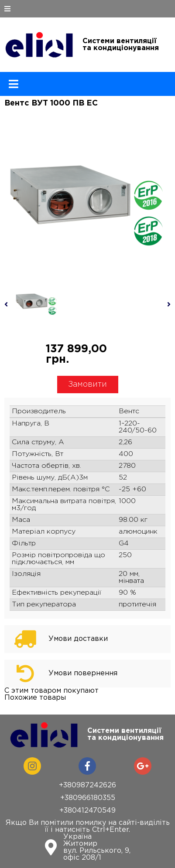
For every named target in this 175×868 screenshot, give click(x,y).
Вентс (129, 411)
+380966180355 (88, 798)
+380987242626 (87, 785)
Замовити (87, 385)
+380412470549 (87, 811)
